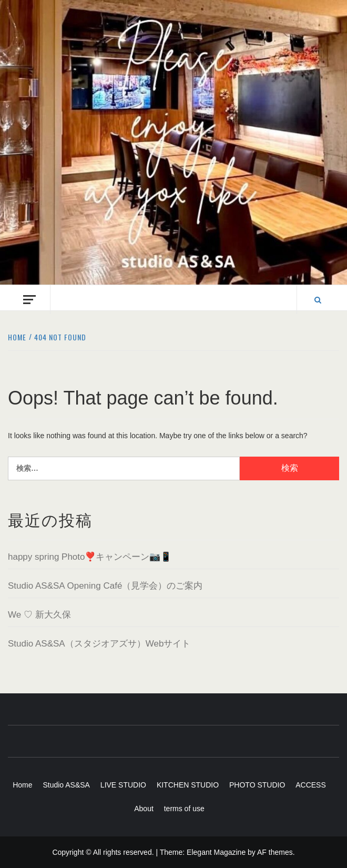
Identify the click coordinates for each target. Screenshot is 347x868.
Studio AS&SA (66, 785)
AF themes (275, 852)
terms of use (184, 809)
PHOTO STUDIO (257, 785)
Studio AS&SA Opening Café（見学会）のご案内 (105, 586)
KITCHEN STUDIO (188, 785)
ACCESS (311, 785)
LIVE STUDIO (123, 785)
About (144, 809)
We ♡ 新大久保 (39, 615)
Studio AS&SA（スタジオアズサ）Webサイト (99, 644)
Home (22, 785)
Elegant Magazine (216, 852)
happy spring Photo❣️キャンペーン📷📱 (90, 557)
